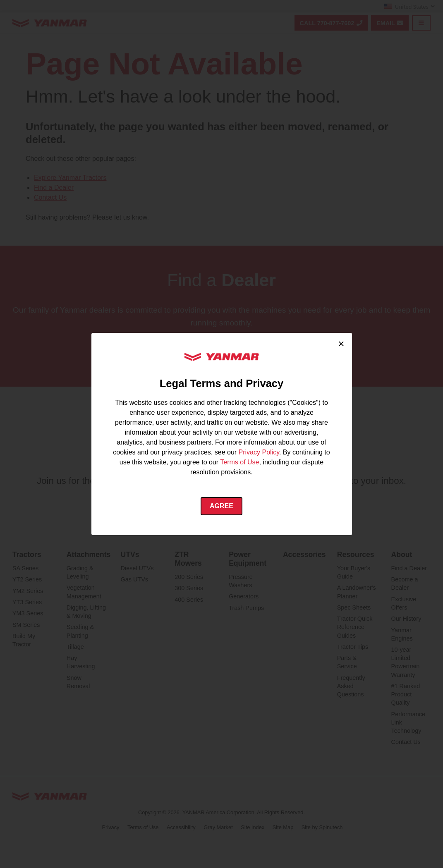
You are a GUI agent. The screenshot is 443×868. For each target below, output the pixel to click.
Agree (221, 506)
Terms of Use (239, 462)
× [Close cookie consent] (341, 344)
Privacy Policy (259, 452)
